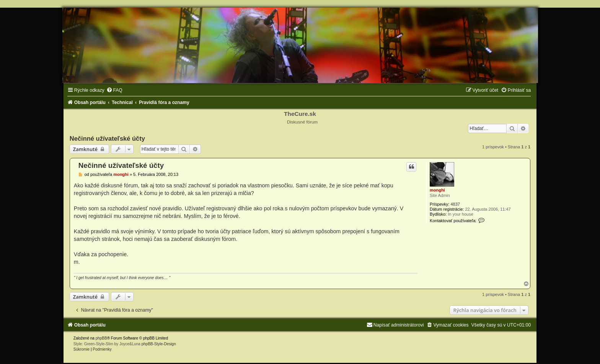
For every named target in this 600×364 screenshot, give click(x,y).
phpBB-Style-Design (159, 344)
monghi (437, 190)
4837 (455, 204)
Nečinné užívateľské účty (107, 138)
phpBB (101, 338)
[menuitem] (114, 90)
